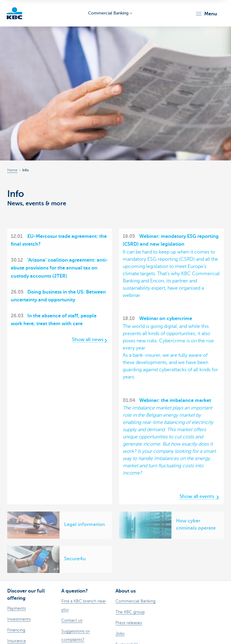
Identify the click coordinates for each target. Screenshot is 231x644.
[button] (206, 14)
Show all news (90, 340)
